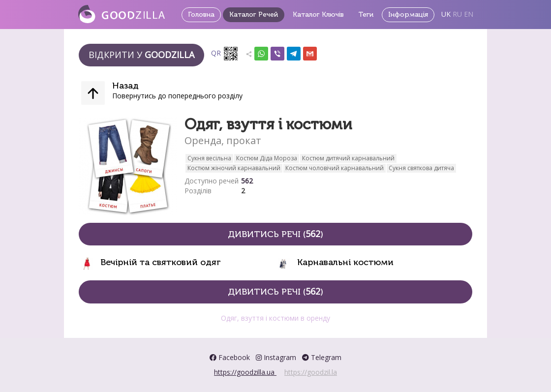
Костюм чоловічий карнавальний (335, 168)
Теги (366, 15)
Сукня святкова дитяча (421, 168)
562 (247, 181)
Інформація (408, 15)
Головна (201, 15)
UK (446, 14)
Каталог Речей (254, 15)
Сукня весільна (209, 158)
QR (225, 54)
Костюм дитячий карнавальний (348, 158)
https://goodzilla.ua (245, 372)
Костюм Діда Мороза (267, 158)
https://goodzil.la (311, 372)
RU (457, 14)
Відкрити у (141, 55)
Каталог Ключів (318, 15)
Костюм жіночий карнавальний (234, 168)
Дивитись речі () (275, 234)
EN (469, 14)
